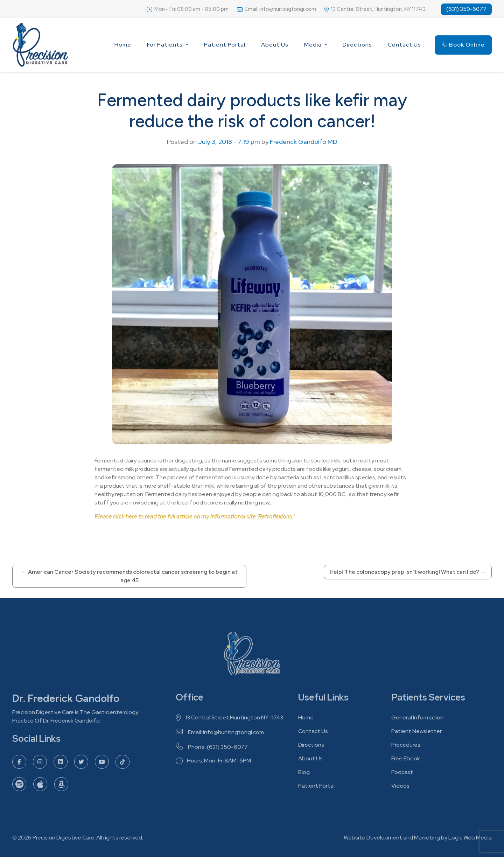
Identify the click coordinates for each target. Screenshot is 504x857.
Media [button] (314, 45)
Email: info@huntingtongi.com (220, 734)
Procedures (406, 747)
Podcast (402, 774)
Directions (357, 45)
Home (123, 45)
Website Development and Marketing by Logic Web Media (418, 839)
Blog (304, 774)
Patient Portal (225, 45)
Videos (400, 788)
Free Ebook (406, 760)
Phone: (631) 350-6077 (212, 748)
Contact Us (404, 45)
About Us (275, 45)
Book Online (463, 45)
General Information (417, 719)
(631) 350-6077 (466, 9)
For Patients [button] (166, 45)
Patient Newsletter (416, 733)
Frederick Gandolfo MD (304, 142)
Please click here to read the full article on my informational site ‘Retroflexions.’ (195, 517)
